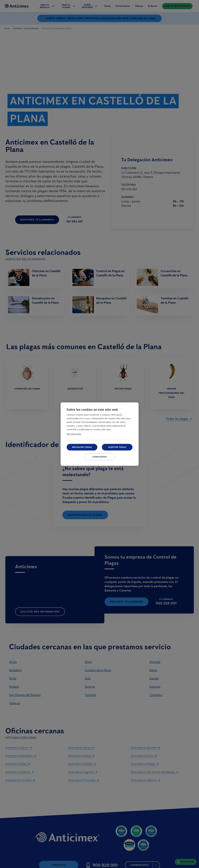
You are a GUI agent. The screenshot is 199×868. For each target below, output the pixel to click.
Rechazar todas (82, 447)
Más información (74, 434)
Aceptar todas (117, 447)
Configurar (100, 457)
